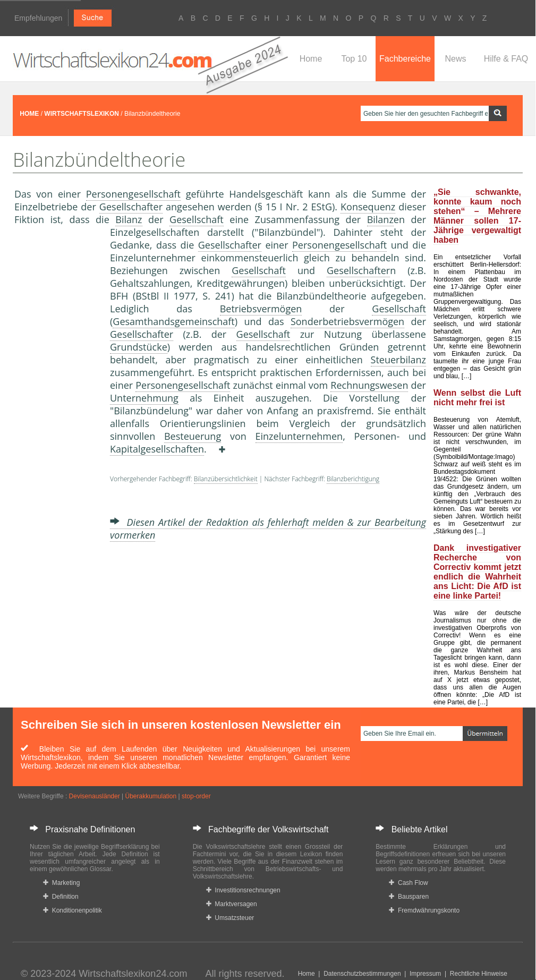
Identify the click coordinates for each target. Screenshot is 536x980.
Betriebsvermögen (261, 309)
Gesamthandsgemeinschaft (173, 321)
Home (311, 59)
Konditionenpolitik (73, 910)
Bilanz (129, 219)
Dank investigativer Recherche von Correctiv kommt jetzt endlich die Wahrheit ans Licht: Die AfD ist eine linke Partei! (477, 572)
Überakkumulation (151, 796)
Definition (61, 897)
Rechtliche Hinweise (479, 974)
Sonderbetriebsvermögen (347, 321)
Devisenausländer (95, 796)
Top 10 (354, 59)
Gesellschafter (131, 207)
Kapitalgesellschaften (157, 449)
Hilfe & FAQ (506, 59)
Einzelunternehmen (299, 436)
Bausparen (409, 897)
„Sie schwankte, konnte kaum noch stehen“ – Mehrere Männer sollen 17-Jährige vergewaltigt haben (477, 216)
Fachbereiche (405, 59)
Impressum (425, 974)
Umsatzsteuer (230, 918)
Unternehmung (144, 398)
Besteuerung (193, 436)
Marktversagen (232, 904)
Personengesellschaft (133, 194)
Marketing (61, 883)
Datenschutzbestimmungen (362, 974)
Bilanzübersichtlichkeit (226, 479)
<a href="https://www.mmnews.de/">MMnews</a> (57, 403)
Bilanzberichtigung (353, 479)
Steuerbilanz (398, 360)
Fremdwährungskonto (424, 910)
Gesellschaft (197, 219)
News (455, 59)
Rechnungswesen (369, 385)
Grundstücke (139, 347)
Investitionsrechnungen (243, 890)
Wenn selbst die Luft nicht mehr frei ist (477, 398)
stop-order (196, 796)
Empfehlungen (38, 18)
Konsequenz (368, 207)
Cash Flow (408, 883)
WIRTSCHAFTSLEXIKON (82, 114)
